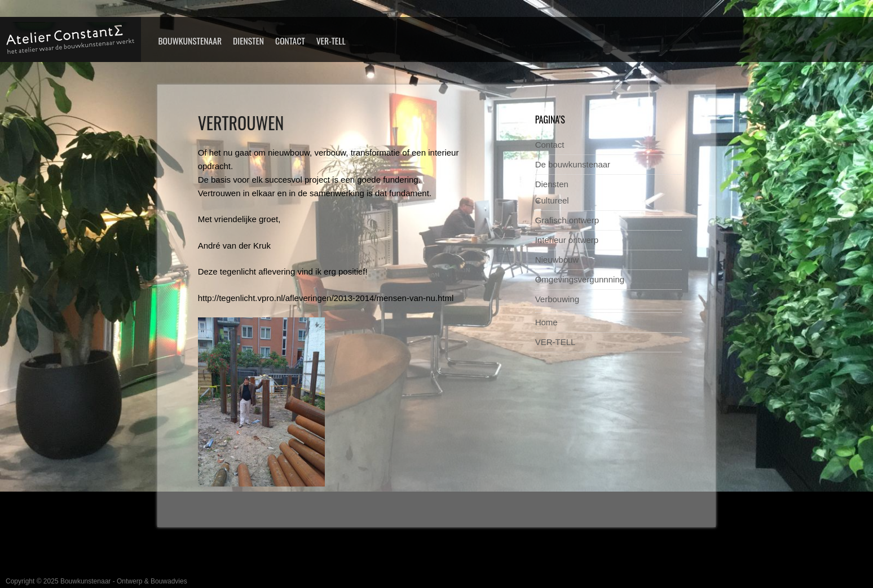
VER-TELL (331, 41)
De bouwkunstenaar (573, 164)
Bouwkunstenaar (190, 41)
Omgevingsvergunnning (580, 279)
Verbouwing (557, 299)
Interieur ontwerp (567, 240)
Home (546, 322)
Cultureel (552, 200)
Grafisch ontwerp (567, 220)
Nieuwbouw (557, 260)
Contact (290, 41)
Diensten (248, 41)
